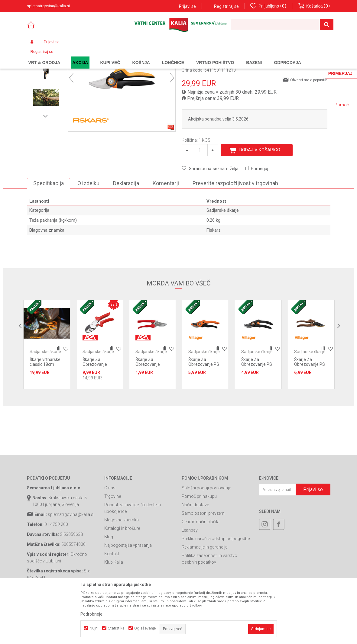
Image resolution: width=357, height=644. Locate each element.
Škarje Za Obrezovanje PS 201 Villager (204, 414)
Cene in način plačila (201, 571)
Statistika (116, 628)
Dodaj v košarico (260, 199)
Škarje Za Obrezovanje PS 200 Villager (257, 414)
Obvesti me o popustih (309, 129)
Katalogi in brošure (122, 578)
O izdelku (88, 232)
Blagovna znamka (122, 569)
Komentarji (166, 232)
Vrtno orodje (109, 56)
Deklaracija (126, 232)
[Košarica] (314, 6)
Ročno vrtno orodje (139, 56)
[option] (46, 95)
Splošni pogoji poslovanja (206, 537)
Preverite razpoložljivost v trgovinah (235, 232)
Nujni (94, 628)
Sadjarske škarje (173, 56)
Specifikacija (49, 232)
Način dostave (195, 554)
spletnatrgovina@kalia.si (71, 564)
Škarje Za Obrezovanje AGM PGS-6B (95, 414)
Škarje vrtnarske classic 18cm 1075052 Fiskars (45, 414)
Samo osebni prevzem (203, 562)
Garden (88, 56)
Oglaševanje (145, 628)
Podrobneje (91, 614)
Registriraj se (226, 6)
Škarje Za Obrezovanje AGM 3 (148, 414)
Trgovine (113, 546)
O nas (110, 537)
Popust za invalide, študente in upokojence (133, 557)
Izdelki (72, 56)
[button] (282, 24)
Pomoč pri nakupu (199, 546)
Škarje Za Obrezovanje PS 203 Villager (310, 414)
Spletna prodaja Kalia (44, 56)
